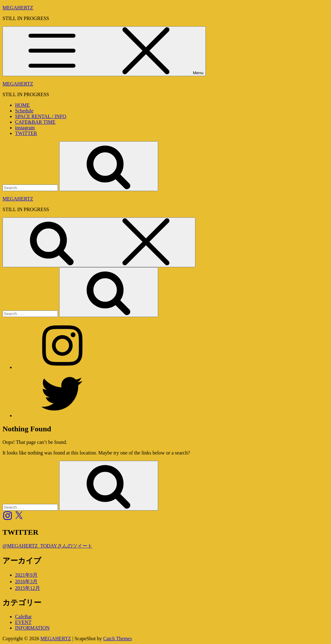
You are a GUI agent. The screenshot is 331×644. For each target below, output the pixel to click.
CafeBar (23, 617)
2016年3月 (26, 582)
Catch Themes (118, 639)
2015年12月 (28, 588)
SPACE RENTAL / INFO (41, 116)
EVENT (23, 622)
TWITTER (26, 133)
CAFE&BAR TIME (35, 122)
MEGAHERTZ (18, 8)
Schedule (24, 111)
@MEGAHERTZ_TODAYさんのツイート (47, 546)
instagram (25, 128)
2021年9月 (26, 575)
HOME (22, 105)
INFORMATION (32, 628)
